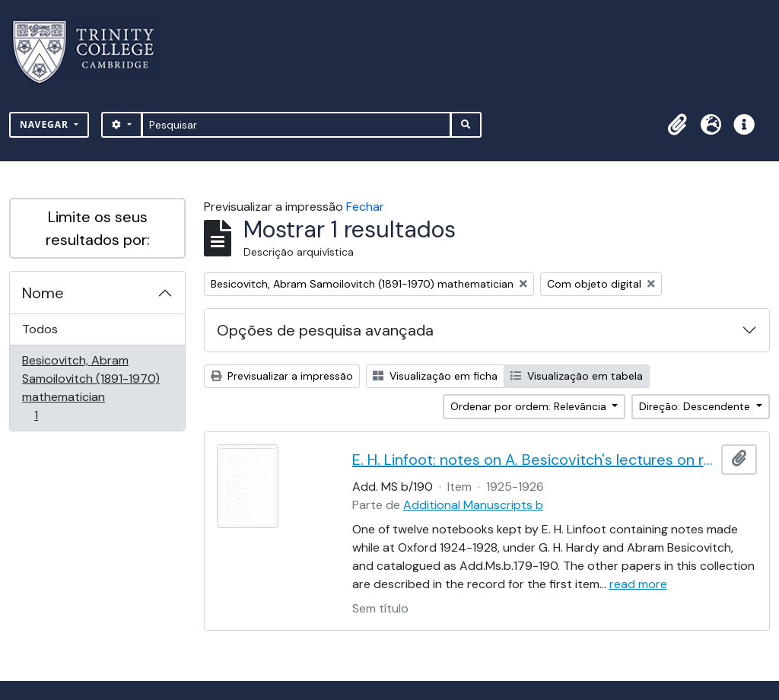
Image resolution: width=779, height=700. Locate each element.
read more (638, 584)
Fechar (365, 207)
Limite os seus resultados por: (98, 228)
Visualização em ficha (435, 376)
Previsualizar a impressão (282, 376)
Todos (40, 329)
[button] (677, 125)
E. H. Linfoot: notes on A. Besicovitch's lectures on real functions (534, 460)
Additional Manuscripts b (473, 505)
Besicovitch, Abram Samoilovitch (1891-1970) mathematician (91, 388)
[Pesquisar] (296, 125)
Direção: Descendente (696, 406)
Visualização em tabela (577, 376)
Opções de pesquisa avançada (325, 330)
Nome (43, 293)
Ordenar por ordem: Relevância (530, 406)
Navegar (46, 124)
